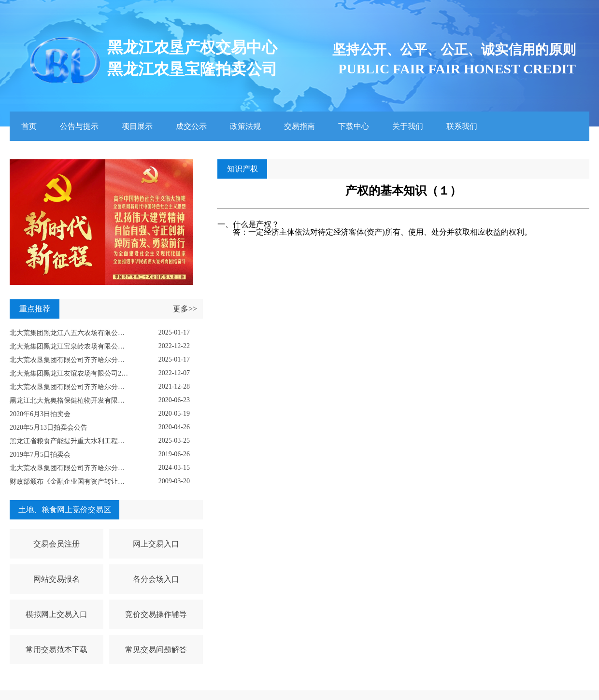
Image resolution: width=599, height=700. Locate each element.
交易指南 (299, 126)
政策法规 (245, 126)
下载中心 (354, 126)
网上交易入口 (156, 544)
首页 (29, 126)
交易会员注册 (57, 544)
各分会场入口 (156, 579)
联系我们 (462, 126)
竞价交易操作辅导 (156, 614)
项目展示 (137, 126)
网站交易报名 (57, 579)
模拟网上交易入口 (57, 614)
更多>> (185, 309)
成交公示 (191, 126)
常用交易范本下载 (57, 650)
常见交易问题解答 (156, 650)
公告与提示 (79, 126)
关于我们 (408, 126)
